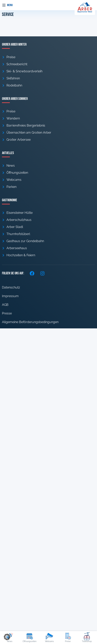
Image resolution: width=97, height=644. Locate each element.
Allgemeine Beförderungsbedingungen (30, 322)
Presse (7, 313)
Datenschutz (11, 287)
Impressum (10, 296)
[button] (4, 5)
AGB (5, 305)
